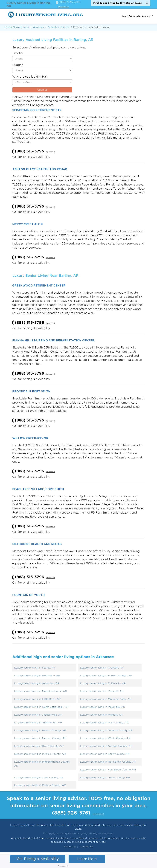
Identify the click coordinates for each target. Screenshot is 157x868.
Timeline (18, 53)
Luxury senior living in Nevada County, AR (106, 746)
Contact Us (86, 847)
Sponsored (51, 152)
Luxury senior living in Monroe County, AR (40, 738)
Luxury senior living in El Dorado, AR (103, 683)
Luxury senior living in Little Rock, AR (37, 699)
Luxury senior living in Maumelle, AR (103, 707)
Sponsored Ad (63, 7)
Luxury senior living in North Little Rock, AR (41, 707)
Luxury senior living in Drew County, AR (39, 746)
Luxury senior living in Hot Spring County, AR (108, 762)
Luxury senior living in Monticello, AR (37, 676)
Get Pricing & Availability (38, 859)
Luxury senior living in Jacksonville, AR (38, 715)
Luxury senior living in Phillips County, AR (40, 785)
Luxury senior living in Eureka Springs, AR (106, 676)
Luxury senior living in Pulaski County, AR (40, 754)
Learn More (87, 859)
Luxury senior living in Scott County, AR (105, 754)
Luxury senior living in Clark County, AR (39, 777)
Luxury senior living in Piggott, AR (101, 715)
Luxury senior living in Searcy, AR (35, 668)
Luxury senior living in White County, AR (105, 738)
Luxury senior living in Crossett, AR (102, 668)
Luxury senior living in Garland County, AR (106, 730)
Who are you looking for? (30, 77)
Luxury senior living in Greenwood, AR (38, 723)
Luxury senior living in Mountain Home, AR (41, 691)
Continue (42, 90)
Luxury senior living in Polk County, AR (104, 723)
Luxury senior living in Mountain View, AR (106, 699)
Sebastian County (58, 27)
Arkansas (38, 27)
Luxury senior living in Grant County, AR (105, 777)
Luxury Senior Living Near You (136, 16)
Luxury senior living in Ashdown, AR (37, 683)
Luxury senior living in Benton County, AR (40, 730)
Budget (17, 65)
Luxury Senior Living (17, 27)
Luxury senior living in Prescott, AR (102, 691)
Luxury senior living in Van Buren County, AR (108, 770)
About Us (70, 847)
